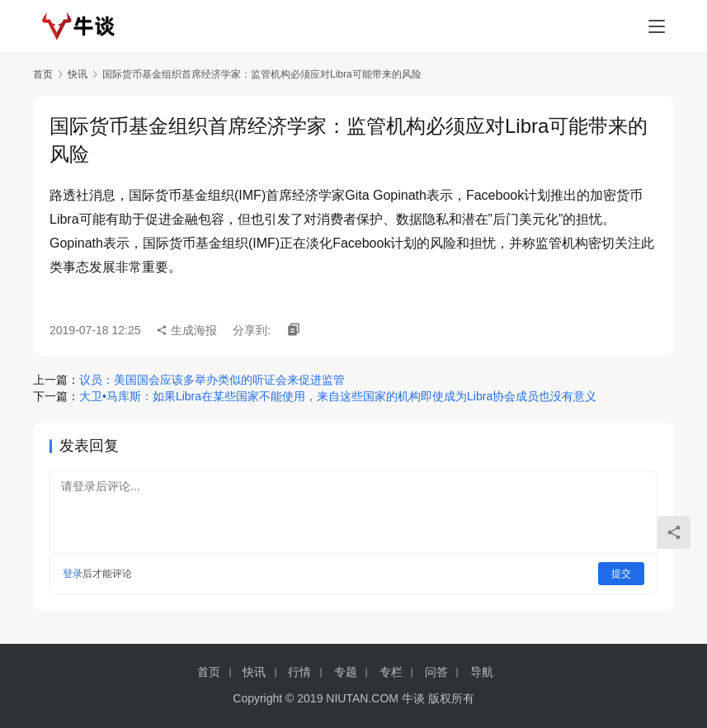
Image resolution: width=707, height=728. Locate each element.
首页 (43, 74)
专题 (346, 672)
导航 (482, 672)
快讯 (78, 74)
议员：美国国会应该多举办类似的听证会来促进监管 (212, 380)
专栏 (391, 672)
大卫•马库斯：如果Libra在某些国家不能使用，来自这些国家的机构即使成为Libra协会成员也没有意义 (338, 396)
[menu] (657, 26)
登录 (73, 574)
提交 (621, 574)
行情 (299, 672)
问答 (436, 672)
